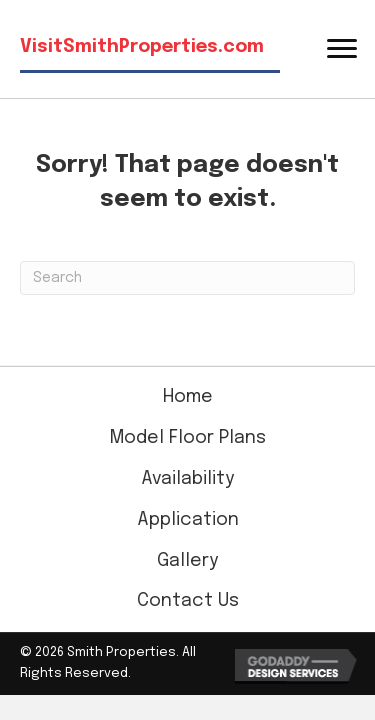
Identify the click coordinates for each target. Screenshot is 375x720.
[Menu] (342, 49)
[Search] (187, 278)
